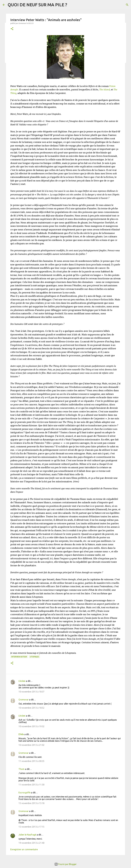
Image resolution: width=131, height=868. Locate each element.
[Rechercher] (127, 5)
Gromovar (24, 700)
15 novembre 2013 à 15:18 (31, 803)
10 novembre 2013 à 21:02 (31, 745)
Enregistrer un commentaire (24, 849)
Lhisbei (22, 681)
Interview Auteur (19, 657)
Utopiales (34, 657)
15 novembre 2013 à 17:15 (31, 827)
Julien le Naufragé (27, 835)
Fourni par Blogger (65, 864)
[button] (12, 29)
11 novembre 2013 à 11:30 (31, 785)
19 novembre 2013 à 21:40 (31, 843)
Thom (22, 769)
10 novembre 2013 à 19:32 (31, 726)
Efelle (21, 734)
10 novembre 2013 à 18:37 (31, 692)
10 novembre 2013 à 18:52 (31, 708)
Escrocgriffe (25, 793)
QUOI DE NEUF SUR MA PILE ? (37, 5)
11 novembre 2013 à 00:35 (31, 761)
